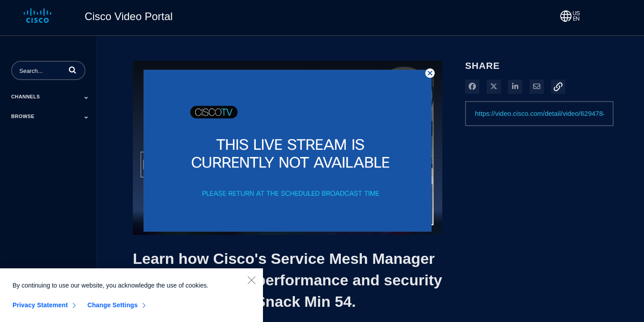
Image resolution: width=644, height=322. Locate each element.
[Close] (251, 285)
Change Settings (112, 310)
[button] (72, 70)
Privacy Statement (40, 310)
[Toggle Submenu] (86, 97)
